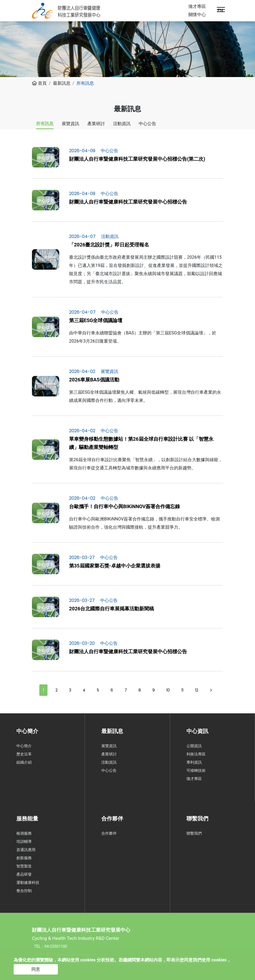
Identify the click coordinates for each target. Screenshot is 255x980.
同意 (36, 969)
